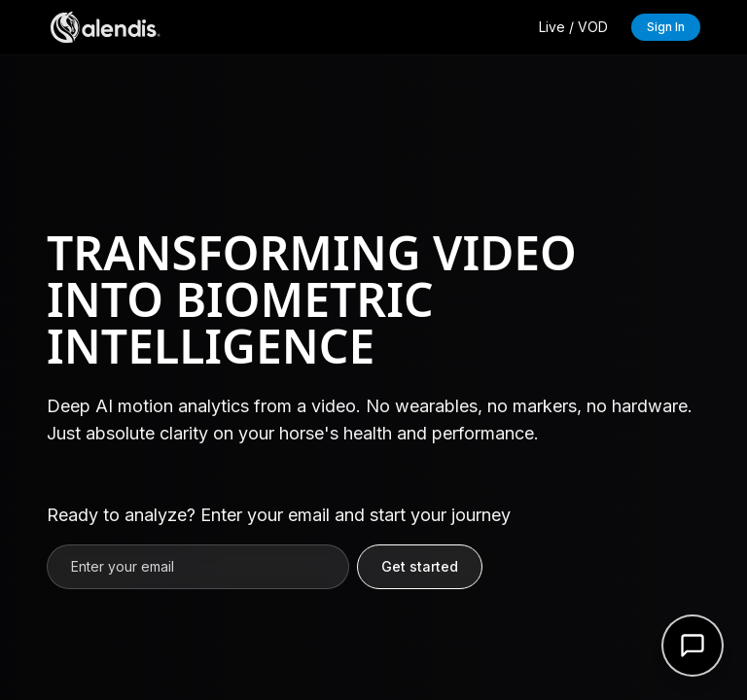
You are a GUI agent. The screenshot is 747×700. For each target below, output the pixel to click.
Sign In (666, 27)
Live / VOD (573, 27)
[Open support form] (693, 646)
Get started (420, 566)
